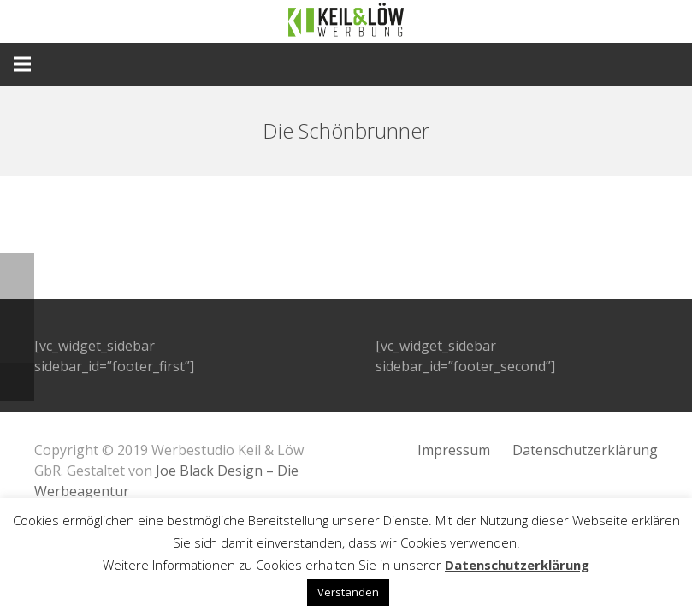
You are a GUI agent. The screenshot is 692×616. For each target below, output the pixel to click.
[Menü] (22, 64)
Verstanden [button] (348, 592)
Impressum (454, 450)
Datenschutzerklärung (585, 450)
